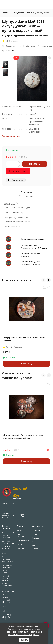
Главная (6, 13)
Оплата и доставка (20, 535)
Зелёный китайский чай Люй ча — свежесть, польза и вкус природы (8, 582)
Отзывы (35, 534)
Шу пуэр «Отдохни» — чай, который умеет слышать (24, 339)
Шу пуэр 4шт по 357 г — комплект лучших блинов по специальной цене (23, 436)
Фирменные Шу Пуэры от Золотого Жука (8, 559)
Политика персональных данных (8, 515)
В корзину (35, 164)
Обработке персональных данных (24, 635)
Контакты (35, 538)
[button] (43, 280)
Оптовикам (36, 530)
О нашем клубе (23, 540)
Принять (24, 640)
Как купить (21, 548)
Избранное (36, 542)
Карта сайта (22, 516)
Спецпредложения (21, 13)
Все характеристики (11, 136)
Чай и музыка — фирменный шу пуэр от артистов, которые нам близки (8, 547)
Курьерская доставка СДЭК (17, 208)
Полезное (21, 544)
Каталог (20, 530)
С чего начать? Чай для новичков (8, 535)
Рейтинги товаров (35, 547)
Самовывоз (10, 203)
